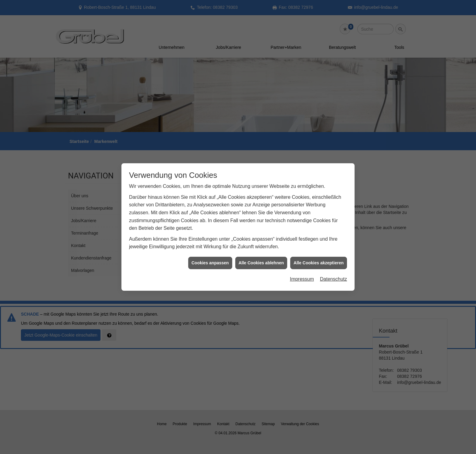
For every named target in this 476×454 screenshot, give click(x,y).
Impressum (302, 274)
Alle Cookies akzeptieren (319, 258)
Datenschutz (333, 274)
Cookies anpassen (210, 258)
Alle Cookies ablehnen (261, 258)
